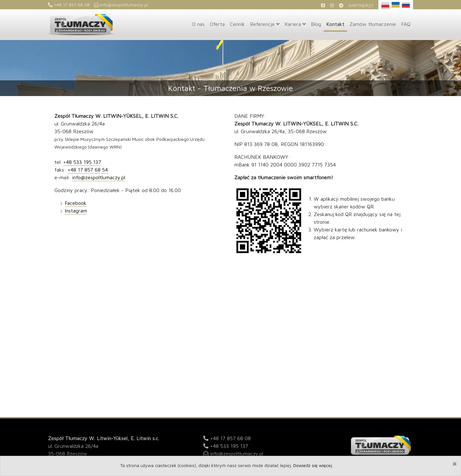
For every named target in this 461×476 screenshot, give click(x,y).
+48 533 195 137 (82, 162)
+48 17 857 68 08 (69, 5)
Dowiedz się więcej (313, 465)
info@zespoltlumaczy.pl (121, 5)
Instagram (76, 211)
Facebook (76, 203)
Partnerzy (361, 5)
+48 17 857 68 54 (88, 170)
